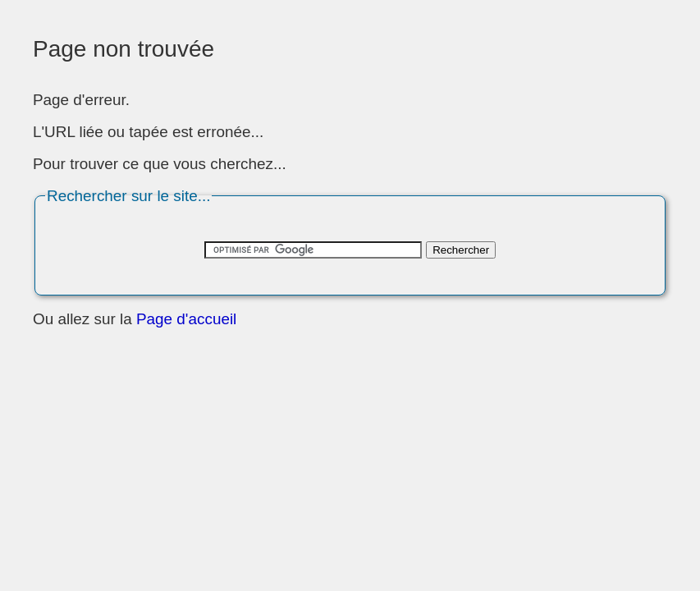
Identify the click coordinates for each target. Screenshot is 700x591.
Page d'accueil (186, 319)
